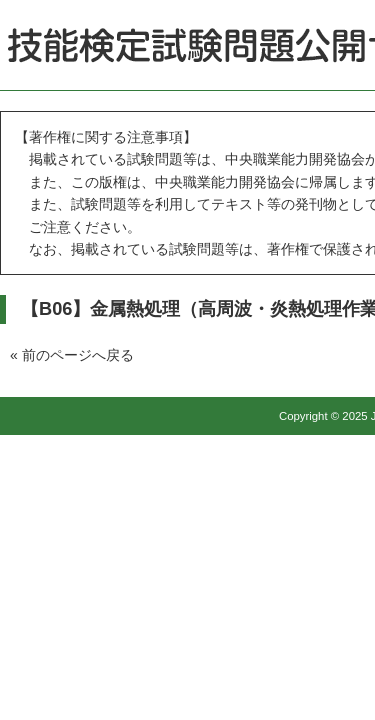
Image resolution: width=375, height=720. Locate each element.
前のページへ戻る (78, 355)
